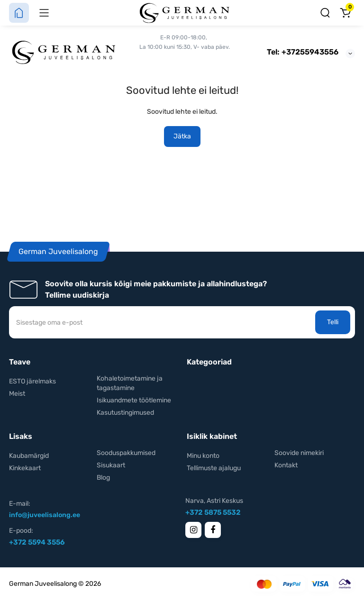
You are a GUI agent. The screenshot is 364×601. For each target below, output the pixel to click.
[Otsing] (325, 13)
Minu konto (203, 456)
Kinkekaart (25, 468)
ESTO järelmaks (32, 381)
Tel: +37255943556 (303, 52)
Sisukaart (111, 465)
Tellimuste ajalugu (214, 468)
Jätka (182, 136)
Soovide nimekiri (299, 453)
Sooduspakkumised (126, 453)
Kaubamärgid (29, 456)
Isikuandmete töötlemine (134, 400)
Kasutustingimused (125, 413)
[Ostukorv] (345, 13)
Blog (103, 478)
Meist (17, 394)
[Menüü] (44, 13)
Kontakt (286, 465)
